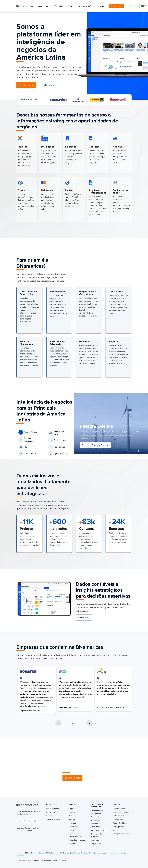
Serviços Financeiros (26, 440)
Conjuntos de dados (77, 840)
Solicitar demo (116, 6)
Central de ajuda (60, 860)
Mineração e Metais (56, 433)
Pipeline (72, 844)
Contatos (72, 816)
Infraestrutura (27, 454)
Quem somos (43, 6)
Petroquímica (57, 447)
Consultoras (96, 827)
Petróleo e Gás (57, 440)
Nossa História (52, 812)
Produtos (59, 6)
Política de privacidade (42, 860)
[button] (73, 723)
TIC (23, 447)
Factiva (71, 830)
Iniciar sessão (132, 6)
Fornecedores (96, 817)
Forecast (72, 823)
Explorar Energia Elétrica (95, 445)
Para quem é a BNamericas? (80, 6)
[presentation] (133, 446)
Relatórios (73, 827)
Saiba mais (48, 85)
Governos (95, 840)
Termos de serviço (24, 860)
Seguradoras (96, 844)
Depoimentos (52, 816)
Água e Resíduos (58, 454)
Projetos (72, 809)
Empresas (72, 812)
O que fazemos (52, 809)
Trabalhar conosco (54, 819)
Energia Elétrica (28, 432)
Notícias (72, 819)
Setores (101, 6)
